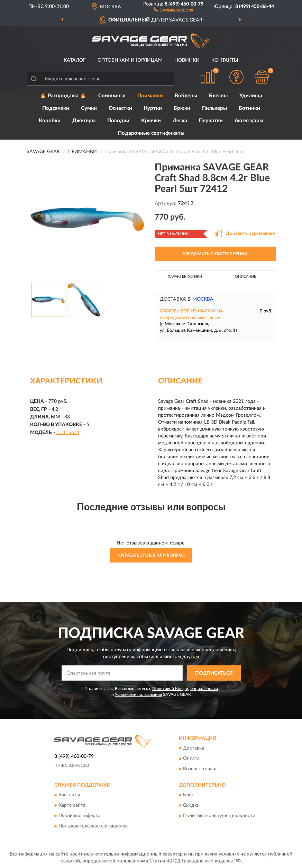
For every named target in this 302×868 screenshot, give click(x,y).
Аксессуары (249, 121)
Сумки (89, 108)
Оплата (191, 759)
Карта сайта (72, 806)
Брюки (182, 108)
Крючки (151, 121)
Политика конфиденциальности (219, 816)
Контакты (225, 60)
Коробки (50, 121)
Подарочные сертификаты (151, 133)
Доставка (194, 748)
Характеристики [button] (185, 277)
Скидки (191, 806)
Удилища (251, 96)
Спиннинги (112, 96)
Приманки (150, 96)
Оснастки (120, 108)
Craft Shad (68, 433)
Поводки (118, 121)
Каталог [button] (75, 60)
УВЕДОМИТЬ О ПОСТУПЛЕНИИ (215, 254)
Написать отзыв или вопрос (151, 555)
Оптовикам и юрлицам (130, 60)
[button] (173, 9)
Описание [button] (245, 277)
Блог (188, 795)
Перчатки (211, 121)
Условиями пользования (138, 694)
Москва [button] (203, 299)
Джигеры (84, 121)
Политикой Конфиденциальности (185, 689)
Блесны (218, 96)
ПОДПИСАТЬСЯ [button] (214, 673)
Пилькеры (214, 108)
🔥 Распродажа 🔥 (63, 96)
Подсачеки (56, 108)
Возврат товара (200, 769)
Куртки (153, 108)
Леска (180, 121)
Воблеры (186, 96)
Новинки (187, 60)
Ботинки (249, 108)
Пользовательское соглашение (93, 826)
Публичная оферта (79, 816)
